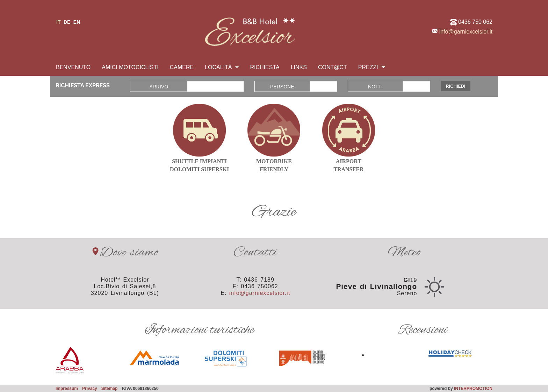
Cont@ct (333, 67)
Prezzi (368, 67)
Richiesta (265, 67)
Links (299, 67)
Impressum (67, 389)
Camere (182, 67)
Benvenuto (73, 67)
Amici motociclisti (130, 67)
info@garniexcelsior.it (466, 32)
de (67, 22)
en (77, 22)
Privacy (90, 389)
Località (218, 67)
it (58, 22)
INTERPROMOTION (473, 389)
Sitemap (110, 389)
